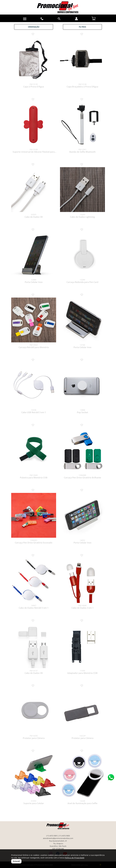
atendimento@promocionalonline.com (58, 838)
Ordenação (34, 27)
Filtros (82, 27)
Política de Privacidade (75, 858)
